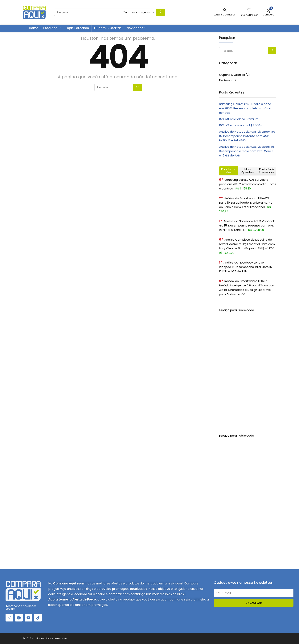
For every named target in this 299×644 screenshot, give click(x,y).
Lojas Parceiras (77, 28)
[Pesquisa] (160, 12)
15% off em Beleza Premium (239, 119)
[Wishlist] (249, 11)
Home (34, 28)
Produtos (50, 28)
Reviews (225, 80)
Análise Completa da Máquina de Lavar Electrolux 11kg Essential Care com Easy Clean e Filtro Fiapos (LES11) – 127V (247, 244)
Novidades (135, 28)
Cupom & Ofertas (108, 28)
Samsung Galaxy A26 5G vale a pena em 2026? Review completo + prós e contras (245, 108)
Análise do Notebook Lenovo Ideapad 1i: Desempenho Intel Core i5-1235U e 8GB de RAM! (246, 267)
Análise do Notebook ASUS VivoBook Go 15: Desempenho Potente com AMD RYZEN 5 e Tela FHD (247, 136)
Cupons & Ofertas (232, 75)
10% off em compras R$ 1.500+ (241, 125)
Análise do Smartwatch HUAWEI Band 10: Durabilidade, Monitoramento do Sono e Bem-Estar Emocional (246, 203)
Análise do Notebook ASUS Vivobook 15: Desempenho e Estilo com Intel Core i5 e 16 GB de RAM (247, 151)
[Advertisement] (248, 369)
